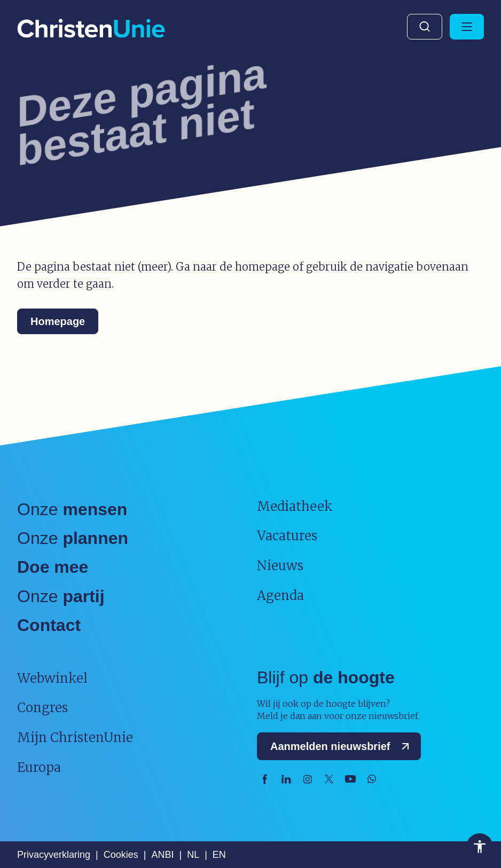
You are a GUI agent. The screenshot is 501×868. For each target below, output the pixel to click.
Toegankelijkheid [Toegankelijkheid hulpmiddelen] (480, 847)
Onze (72, 509)
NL (193, 855)
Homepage (58, 321)
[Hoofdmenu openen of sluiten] (467, 27)
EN (219, 855)
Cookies (121, 855)
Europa (39, 767)
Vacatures (287, 536)
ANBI (162, 855)
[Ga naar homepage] (91, 29)
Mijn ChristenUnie (75, 737)
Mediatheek (295, 506)
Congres (42, 708)
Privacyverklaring (54, 855)
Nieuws (280, 566)
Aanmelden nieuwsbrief (342, 746)
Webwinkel (52, 678)
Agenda (280, 595)
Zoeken (425, 27)
